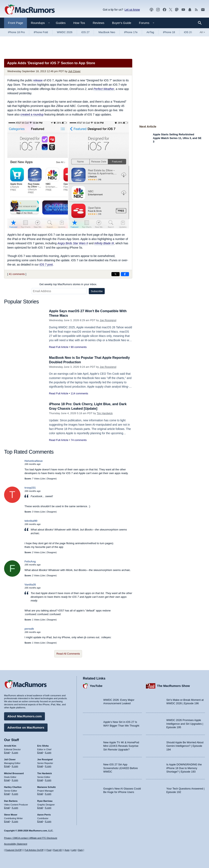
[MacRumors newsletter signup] (203, 10)
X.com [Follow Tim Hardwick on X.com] (48, 780)
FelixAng (30, 561)
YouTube (96, 685)
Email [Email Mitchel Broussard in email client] (7, 780)
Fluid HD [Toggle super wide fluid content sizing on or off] (57, 850)
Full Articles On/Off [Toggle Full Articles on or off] (34, 850)
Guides (61, 23)
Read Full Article (59, 347)
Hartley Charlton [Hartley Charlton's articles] (13, 787)
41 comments (17, 274)
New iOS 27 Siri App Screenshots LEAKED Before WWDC (121, 768)
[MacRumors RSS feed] (196, 10)
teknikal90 (31, 521)
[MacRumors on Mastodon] (177, 10)
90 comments (79, 347)
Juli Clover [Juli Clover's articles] (10, 759)
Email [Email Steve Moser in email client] (7, 821)
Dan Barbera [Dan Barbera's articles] (11, 801)
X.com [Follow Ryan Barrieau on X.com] (48, 807)
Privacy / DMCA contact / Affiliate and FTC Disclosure (31, 838)
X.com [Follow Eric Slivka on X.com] (48, 752)
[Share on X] (116, 274)
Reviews (98, 23)
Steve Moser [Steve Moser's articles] (11, 814)
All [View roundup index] (202, 32)
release (38, 80)
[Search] (201, 23)
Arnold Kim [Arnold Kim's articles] (10, 745)
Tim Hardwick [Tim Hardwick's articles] (45, 773)
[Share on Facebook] (125, 274)
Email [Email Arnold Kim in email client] (7, 752)
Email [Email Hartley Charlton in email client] (7, 793)
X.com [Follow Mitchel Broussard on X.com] (15, 780)
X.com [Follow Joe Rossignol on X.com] (48, 766)
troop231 (30, 488)
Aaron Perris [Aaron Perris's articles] (44, 814)
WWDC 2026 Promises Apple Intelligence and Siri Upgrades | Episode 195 (185, 723)
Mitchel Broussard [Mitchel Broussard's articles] (14, 773)
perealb (29, 629)
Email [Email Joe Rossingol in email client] (40, 766)
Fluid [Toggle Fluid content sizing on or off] (49, 850)
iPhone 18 (169, 32)
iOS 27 (86, 32)
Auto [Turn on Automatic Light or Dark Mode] (67, 850)
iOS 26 (188, 32)
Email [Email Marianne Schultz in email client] (40, 793)
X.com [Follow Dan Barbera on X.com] (15, 807)
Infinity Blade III (104, 243)
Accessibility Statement (16, 844)
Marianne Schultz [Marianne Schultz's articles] (47, 787)
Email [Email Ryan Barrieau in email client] (40, 807)
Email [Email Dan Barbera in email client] (7, 807)
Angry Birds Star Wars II (73, 243)
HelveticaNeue (34, 461)
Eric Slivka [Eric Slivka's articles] (43, 745)
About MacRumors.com (24, 716)
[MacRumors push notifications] (190, 10)
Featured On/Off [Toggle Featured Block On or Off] (13, 850)
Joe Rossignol (108, 320)
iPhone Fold (41, 32)
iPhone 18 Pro (16, 32)
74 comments (79, 440)
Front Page (16, 23)
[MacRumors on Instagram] (158, 10)
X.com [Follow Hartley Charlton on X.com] (15, 793)
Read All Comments (68, 654)
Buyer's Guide (122, 23)
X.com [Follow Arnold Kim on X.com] (15, 752)
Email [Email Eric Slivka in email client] (40, 752)
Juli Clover (74, 71)
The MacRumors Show (173, 685)
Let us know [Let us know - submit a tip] (132, 10)
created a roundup (32, 114)
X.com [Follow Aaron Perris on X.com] (48, 821)
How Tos (79, 23)
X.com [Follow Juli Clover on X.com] (15, 766)
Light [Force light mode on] (74, 850)
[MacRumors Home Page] (30, 10)
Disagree (51, 479)
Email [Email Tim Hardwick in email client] (40, 780)
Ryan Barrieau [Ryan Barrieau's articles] (45, 801)
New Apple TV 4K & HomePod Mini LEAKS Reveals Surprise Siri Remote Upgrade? (121, 746)
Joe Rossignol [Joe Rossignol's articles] (45, 759)
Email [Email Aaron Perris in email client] (40, 821)
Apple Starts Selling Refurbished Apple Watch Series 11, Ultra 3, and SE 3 (177, 138)
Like (43, 479)
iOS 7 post (46, 265)
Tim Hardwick (105, 413)
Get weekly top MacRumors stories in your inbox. (68, 284)
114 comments (79, 393)
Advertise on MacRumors (26, 727)
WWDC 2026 (65, 32)
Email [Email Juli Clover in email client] (7, 766)
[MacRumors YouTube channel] (183, 10)
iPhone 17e (131, 32)
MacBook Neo (107, 32)
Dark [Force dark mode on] (80, 850)
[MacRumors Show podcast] (151, 10)
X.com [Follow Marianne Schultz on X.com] (48, 793)
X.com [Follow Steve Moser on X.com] (15, 821)
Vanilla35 (30, 585)
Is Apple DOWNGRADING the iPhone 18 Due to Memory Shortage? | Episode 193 (184, 768)
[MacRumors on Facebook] (165, 10)
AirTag (150, 32)
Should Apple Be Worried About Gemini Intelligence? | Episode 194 (185, 746)
